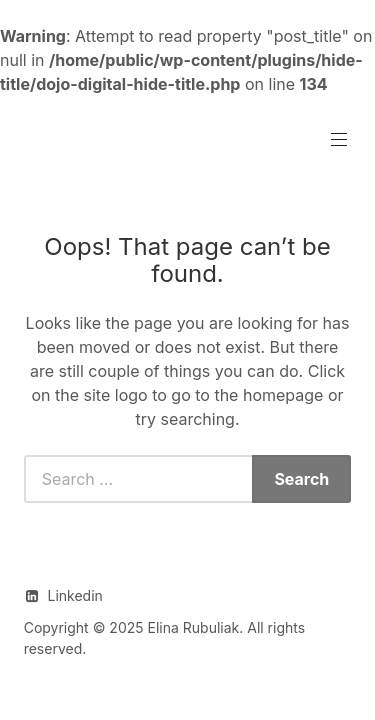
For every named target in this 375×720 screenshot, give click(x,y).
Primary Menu (337, 140)
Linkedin (74, 595)
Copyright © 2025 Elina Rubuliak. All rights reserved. (164, 638)
